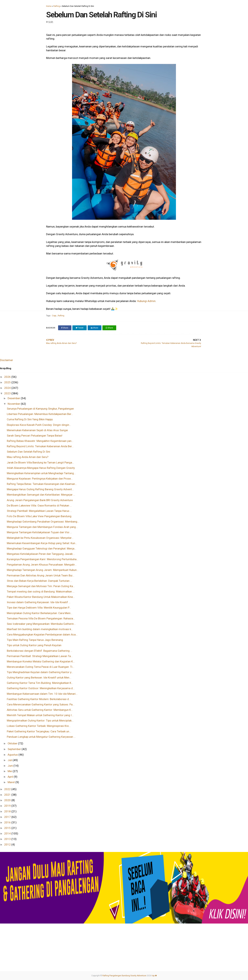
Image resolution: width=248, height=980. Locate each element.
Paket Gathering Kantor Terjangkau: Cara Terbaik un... (39, 731)
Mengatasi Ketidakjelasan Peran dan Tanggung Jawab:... (41, 554)
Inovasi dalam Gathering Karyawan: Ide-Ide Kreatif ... (39, 602)
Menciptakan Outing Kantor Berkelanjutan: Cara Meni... (40, 613)
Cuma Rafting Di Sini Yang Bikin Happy (30, 419)
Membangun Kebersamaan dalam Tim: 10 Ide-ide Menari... (42, 694)
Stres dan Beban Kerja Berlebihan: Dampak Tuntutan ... (39, 581)
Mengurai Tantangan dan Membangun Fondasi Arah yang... (42, 527)
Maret (12, 782)
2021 (8, 795)
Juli (10, 760)
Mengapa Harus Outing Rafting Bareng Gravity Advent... (40, 489)
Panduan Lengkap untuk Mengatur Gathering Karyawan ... (41, 737)
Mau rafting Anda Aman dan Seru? (28, 457)
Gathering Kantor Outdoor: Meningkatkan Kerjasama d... (41, 688)
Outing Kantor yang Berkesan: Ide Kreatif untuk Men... (39, 678)
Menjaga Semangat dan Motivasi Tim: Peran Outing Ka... (41, 586)
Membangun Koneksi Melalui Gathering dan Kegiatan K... (41, 661)
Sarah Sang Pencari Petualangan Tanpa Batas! (35, 436)
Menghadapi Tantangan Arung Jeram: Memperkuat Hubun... (43, 570)
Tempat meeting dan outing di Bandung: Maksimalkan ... (41, 592)
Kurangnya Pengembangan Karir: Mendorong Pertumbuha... (43, 559)
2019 (8, 806)
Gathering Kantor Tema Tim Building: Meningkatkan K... (40, 683)
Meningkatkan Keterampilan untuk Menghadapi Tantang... (41, 473)
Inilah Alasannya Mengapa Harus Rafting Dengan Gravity (41, 468)
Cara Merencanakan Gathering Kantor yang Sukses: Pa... (41, 704)
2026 (8, 377)
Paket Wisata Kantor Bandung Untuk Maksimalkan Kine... (41, 597)
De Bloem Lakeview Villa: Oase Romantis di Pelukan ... (39, 505)
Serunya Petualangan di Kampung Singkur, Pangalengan (40, 409)
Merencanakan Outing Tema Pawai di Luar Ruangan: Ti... (41, 667)
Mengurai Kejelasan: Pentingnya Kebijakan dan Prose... (40, 479)
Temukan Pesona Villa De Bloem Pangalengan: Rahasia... (41, 618)
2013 (8, 839)
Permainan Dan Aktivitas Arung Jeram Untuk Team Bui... (41, 575)
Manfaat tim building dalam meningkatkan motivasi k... (40, 629)
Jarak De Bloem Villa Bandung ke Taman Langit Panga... (40, 462)
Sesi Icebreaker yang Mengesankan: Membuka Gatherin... (41, 624)
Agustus (13, 755)
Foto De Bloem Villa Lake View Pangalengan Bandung (39, 516)
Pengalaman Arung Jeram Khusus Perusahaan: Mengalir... (42, 565)
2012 (8, 844)
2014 (8, 833)
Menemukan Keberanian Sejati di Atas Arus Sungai (37, 430)
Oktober (13, 743)
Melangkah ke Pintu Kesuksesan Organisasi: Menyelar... (40, 538)
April (11, 777)
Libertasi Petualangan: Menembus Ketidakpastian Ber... (40, 414)
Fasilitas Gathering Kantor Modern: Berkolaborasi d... (39, 699)
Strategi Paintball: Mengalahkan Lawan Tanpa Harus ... (39, 511)
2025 (8, 382)
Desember (14, 398)
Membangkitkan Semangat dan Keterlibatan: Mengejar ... (41, 495)
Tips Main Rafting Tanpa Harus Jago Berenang (35, 640)
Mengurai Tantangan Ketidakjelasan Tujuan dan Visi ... (39, 532)
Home (49, 6)
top (154, 976)
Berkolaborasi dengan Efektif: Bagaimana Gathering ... (40, 651)
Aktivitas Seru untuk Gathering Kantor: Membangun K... (40, 710)
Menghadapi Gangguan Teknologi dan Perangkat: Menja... (42, 549)
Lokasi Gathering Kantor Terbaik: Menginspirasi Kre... (39, 726)
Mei (10, 771)
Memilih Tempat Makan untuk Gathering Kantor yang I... (40, 715)
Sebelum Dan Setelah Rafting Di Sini (28, 452)
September (15, 749)
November (14, 404)
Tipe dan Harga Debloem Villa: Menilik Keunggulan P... (39, 608)
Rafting (57, 6)
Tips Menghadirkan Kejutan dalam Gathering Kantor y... (40, 672)
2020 (8, 800)
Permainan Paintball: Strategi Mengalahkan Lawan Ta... (40, 656)
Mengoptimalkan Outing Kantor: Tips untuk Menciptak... (40, 721)
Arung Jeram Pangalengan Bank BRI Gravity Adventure (40, 500)
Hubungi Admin (146, 301)
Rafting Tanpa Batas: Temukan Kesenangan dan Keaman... (42, 484)
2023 (8, 393)
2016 (8, 822)
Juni (11, 766)
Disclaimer (6, 360)
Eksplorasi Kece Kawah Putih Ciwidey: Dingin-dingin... (39, 425)
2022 (8, 789)
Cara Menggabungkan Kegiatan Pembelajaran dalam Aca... (42, 635)
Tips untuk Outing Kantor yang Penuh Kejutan (34, 645)
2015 (8, 828)
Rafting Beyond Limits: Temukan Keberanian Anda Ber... (40, 446)
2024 (8, 388)
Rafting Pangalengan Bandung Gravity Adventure (124, 976)
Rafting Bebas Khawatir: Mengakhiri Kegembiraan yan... (40, 441)
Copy (54, 316)
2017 (8, 817)
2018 (8, 811)
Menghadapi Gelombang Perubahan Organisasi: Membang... (43, 522)
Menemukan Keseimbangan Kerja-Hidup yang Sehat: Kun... (42, 543)
